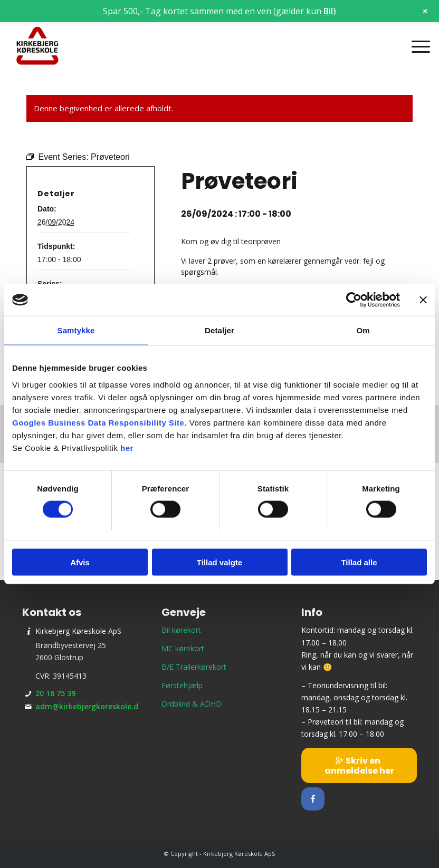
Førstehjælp (182, 685)
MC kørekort (183, 648)
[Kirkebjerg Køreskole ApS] (38, 46)
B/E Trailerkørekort (194, 667)
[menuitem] (416, 46)
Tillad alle (359, 562)
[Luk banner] (423, 300)
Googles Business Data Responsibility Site (98, 422)
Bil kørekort (181, 630)
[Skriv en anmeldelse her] (359, 765)
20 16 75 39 (55, 693)
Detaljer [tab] (219, 330)
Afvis (80, 562)
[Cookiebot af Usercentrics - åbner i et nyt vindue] (354, 300)
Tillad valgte (219, 562)
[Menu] (416, 46)
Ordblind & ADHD (192, 704)
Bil (328, 11)
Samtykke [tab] (76, 330)
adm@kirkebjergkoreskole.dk (89, 706)
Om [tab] (363, 330)
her (127, 447)
